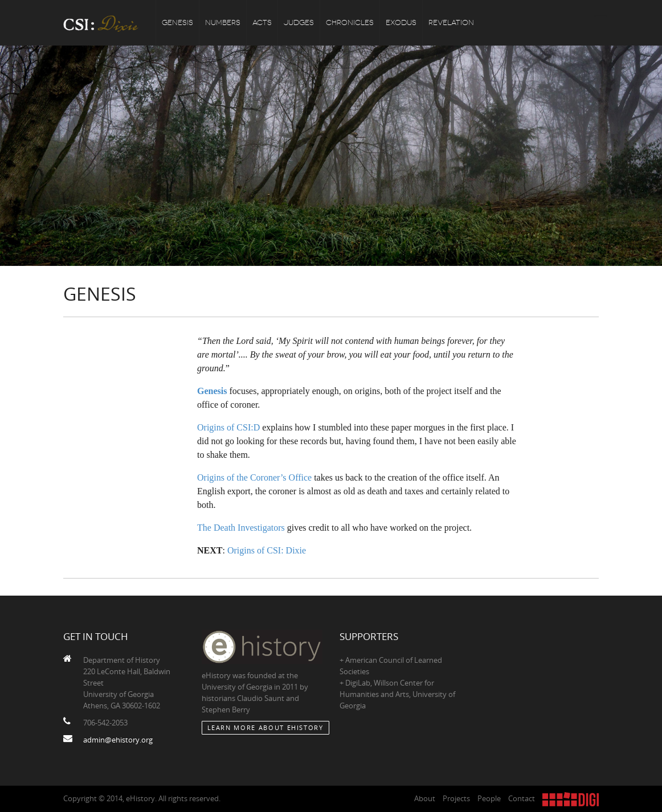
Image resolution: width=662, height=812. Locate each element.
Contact (522, 798)
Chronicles (350, 22)
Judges (299, 22)
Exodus (401, 22)
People (489, 798)
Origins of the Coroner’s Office (254, 477)
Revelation (451, 22)
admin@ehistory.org (118, 740)
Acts (262, 22)
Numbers (223, 22)
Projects (456, 798)
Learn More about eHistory (265, 727)
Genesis (177, 22)
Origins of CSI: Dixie (267, 550)
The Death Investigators (241, 528)
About (425, 798)
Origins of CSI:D (228, 427)
